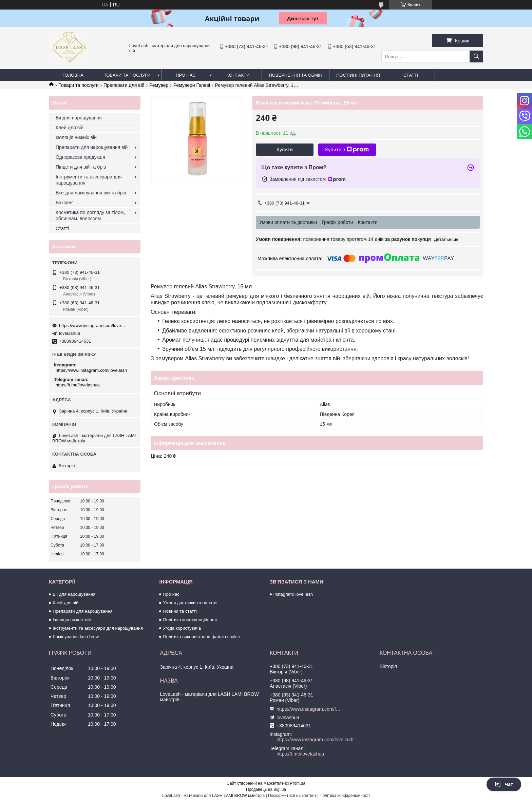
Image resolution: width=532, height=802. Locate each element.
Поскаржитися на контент (292, 796)
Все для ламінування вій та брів (91, 193)
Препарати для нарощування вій (92, 147)
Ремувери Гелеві (192, 85)
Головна (73, 75)
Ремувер (159, 85)
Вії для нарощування (79, 118)
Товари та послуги (127, 75)
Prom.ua (298, 783)
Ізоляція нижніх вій (76, 137)
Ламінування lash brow (76, 637)
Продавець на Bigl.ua (266, 789)
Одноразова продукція (80, 157)
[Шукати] (476, 56)
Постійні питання (358, 75)
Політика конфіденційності (190, 620)
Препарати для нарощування (83, 611)
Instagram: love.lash (293, 594)
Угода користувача (182, 628)
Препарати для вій (124, 85)
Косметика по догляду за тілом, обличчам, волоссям (90, 215)
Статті (411, 75)
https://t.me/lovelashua (78, 385)
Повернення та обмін (296, 75)
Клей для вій (70, 128)
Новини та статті (180, 611)
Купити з (347, 150)
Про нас (186, 75)
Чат (504, 784)
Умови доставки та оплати (190, 603)
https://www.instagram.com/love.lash (93, 326)
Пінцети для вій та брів (81, 167)
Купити (285, 149)
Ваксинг (64, 203)
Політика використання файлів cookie (201, 637)
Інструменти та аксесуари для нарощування (89, 180)
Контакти (238, 75)
